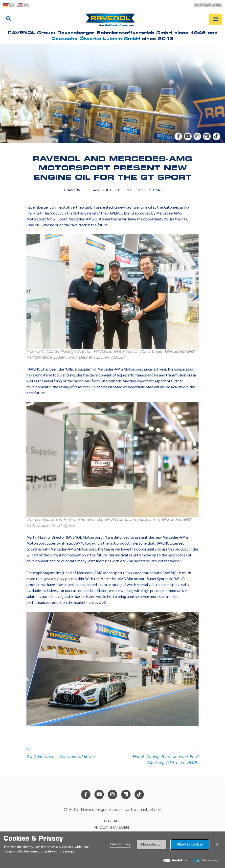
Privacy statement (112, 828)
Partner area (208, 6)
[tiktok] (216, 136)
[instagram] (197, 136)
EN (23, 5)
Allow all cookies (190, 845)
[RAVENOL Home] (112, 22)
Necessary (210, 860)
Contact (112, 821)
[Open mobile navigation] (215, 19)
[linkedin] (207, 136)
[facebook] (178, 136)
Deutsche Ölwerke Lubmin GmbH (96, 39)
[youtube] (188, 136)
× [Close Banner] (217, 845)
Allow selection (151, 845)
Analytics (179, 860)
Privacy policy (120, 844)
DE (8, 5)
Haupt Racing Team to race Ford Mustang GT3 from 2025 (157, 757)
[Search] (9, 19)
